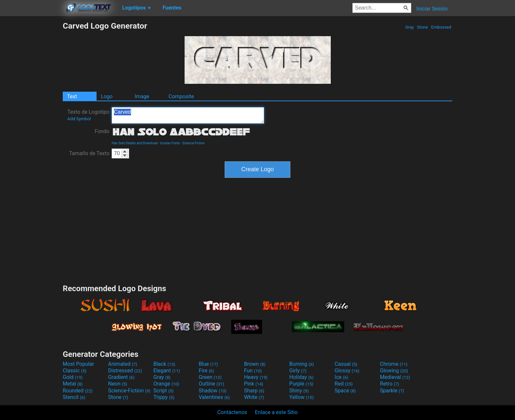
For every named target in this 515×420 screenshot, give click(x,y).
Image (142, 96)
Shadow (213, 391)
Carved (188, 115)
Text (72, 96)
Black (164, 364)
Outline (212, 384)
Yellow (302, 397)
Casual (346, 364)
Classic (75, 371)
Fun (253, 371)
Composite (181, 96)
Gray (410, 27)
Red (344, 384)
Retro (390, 384)
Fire (206, 371)
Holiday (302, 377)
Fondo (102, 131)
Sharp (254, 391)
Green (210, 377)
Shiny (299, 391)
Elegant (167, 371)
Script (164, 391)
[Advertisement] (31, 120)
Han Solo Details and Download (135, 143)
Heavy (256, 377)
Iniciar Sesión (432, 9)
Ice (341, 377)
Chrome (394, 364)
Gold (73, 377)
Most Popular (78, 364)
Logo (107, 96)
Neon (118, 384)
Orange (166, 384)
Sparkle (392, 391)
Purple (301, 384)
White (254, 397)
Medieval (395, 377)
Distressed (125, 371)
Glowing (394, 371)
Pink (254, 384)
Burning (302, 364)
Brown (255, 364)
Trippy (164, 397)
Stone (422, 27)
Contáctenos (232, 412)
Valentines (214, 397)
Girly (298, 371)
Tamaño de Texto (89, 153)
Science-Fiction (193, 143)
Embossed (441, 27)
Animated (123, 364)
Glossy (347, 371)
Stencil (74, 397)
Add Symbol (79, 119)
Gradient (121, 377)
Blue (208, 364)
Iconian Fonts (170, 143)
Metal (73, 384)
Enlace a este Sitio (276, 412)
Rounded (78, 391)
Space (345, 391)
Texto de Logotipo (88, 115)
